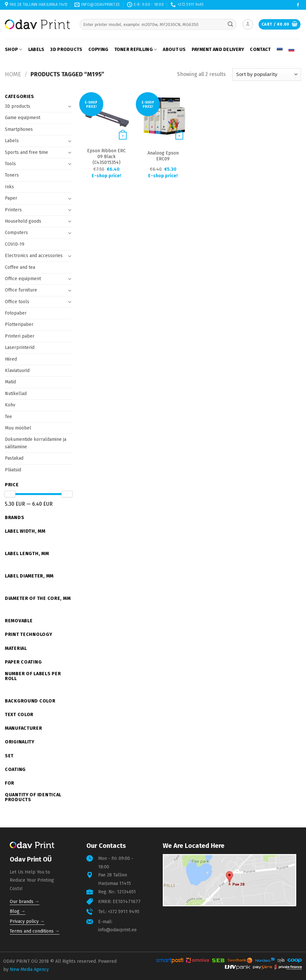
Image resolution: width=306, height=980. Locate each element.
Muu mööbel (18, 428)
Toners (12, 175)
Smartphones (19, 129)
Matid (10, 382)
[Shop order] (267, 74)
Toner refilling (136, 50)
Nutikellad (16, 394)
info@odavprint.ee (117, 930)
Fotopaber (16, 313)
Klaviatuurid (17, 371)
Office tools (17, 302)
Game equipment (23, 118)
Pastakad (14, 458)
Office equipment (23, 279)
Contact (260, 50)
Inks (9, 187)
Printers (13, 210)
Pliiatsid (13, 470)
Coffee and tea (20, 267)
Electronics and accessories (34, 256)
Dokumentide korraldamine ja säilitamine (36, 443)
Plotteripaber (19, 324)
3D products (66, 50)
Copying (98, 50)
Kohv (10, 405)
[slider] (10, 494)
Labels (36, 50)
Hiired (11, 359)
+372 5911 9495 (124, 912)
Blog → (18, 911)
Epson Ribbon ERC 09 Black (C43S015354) (106, 157)
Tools (10, 164)
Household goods (23, 221)
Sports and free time (26, 152)
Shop (14, 50)
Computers (16, 233)
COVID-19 (15, 244)
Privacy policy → (27, 921)
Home (13, 74)
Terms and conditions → (35, 931)
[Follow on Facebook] (298, 5)
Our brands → (25, 902)
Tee (8, 417)
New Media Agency (29, 969)
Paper (11, 198)
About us (174, 50)
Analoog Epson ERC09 (163, 156)
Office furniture (21, 290)
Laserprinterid (20, 347)
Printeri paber (20, 336)
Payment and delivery (218, 50)
